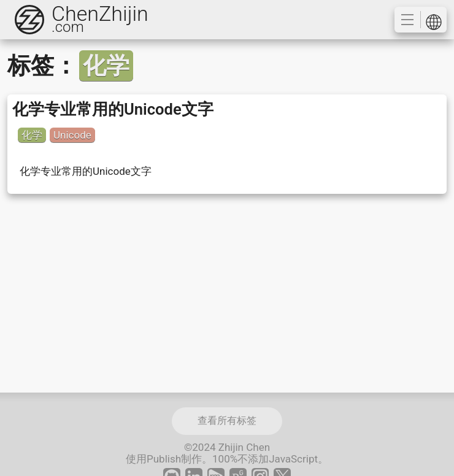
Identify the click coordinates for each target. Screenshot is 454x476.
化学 (32, 135)
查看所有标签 (227, 420)
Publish (164, 459)
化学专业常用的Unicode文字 (113, 109)
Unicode (72, 135)
